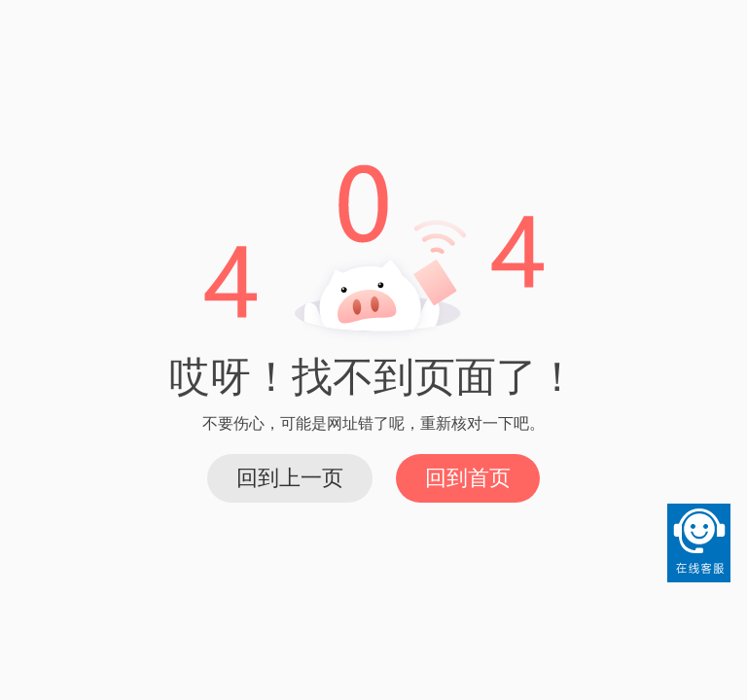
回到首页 (468, 478)
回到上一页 (290, 478)
